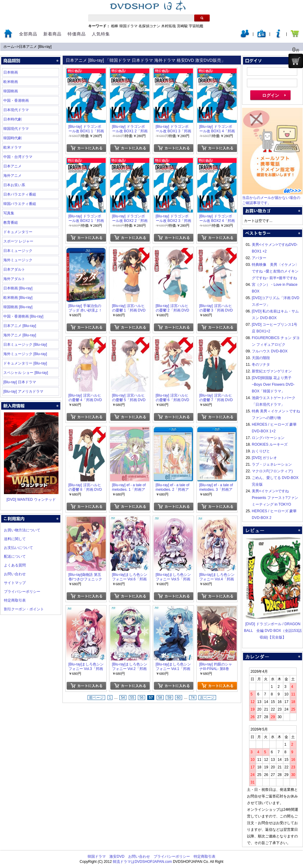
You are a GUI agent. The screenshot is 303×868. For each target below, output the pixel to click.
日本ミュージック (18, 251)
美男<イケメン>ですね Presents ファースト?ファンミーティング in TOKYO (275, 498)
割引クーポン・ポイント (24, 609)
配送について (15, 556)
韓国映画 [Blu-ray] (18, 307)
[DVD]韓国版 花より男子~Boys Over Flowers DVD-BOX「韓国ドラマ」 (273, 384)
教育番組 (11, 223)
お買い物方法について (22, 530)
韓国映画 (11, 91)
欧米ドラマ (12, 147)
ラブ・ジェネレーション (272, 464)
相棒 (115, 26)
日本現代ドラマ (16, 110)
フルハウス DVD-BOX (270, 351)
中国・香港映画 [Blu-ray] (23, 316)
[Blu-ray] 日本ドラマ (20, 382)
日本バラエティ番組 (20, 194)
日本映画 (11, 72)
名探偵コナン (149, 26)
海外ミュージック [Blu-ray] (25, 354)
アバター (259, 258)
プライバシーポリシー (22, 592)
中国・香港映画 (16, 101)
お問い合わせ (15, 574)
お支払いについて (18, 548)
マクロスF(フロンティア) (272, 471)
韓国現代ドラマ (16, 129)
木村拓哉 (168, 26)
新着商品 (52, 34)
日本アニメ (12, 166)
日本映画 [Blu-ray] (18, 288)
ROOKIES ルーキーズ (270, 444)
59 (169, 698)
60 (179, 698)
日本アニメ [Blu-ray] (35, 47)
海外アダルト (14, 279)
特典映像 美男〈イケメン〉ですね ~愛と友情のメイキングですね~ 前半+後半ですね (275, 271)
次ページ (207, 698)
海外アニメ (12, 176)
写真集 (9, 213)
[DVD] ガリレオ (264, 458)
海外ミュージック (18, 260)
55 (132, 698)
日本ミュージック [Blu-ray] (25, 345)
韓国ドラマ (128, 26)
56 (141, 698)
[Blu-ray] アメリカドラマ (23, 391)
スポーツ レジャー (18, 241)
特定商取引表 (15, 600)
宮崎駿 (182, 26)
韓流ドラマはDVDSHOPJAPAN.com (142, 862)
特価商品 (77, 34)
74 (193, 698)
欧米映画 (11, 82)
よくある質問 (15, 565)
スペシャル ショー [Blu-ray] (26, 373)
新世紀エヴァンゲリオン (272, 371)
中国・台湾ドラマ (18, 157)
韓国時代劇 (12, 138)
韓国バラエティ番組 (20, 204)
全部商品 (28, 34)
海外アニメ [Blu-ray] (20, 335)
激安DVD (117, 856)
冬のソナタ (261, 365)
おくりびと (261, 451)
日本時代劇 (12, 119)
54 (123, 698)
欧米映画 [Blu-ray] (18, 298)
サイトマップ (15, 583)
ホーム (9, 47)
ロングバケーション (268, 438)
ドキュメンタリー (18, 232)
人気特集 (101, 34)
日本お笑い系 (14, 185)
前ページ (96, 698)
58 (160, 698)
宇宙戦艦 (196, 26)
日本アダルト (14, 269)
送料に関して (15, 539)
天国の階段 (261, 358)
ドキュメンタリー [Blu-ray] (25, 363)
